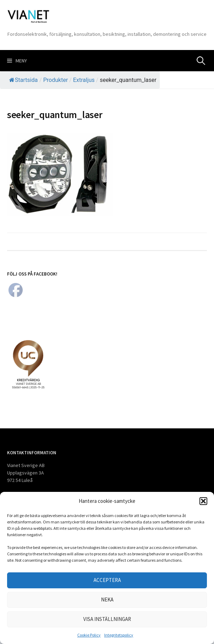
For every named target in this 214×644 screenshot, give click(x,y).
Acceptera (107, 580)
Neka (107, 599)
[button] (203, 501)
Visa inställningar (107, 619)
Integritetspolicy (119, 635)
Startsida (23, 80)
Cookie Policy (89, 635)
